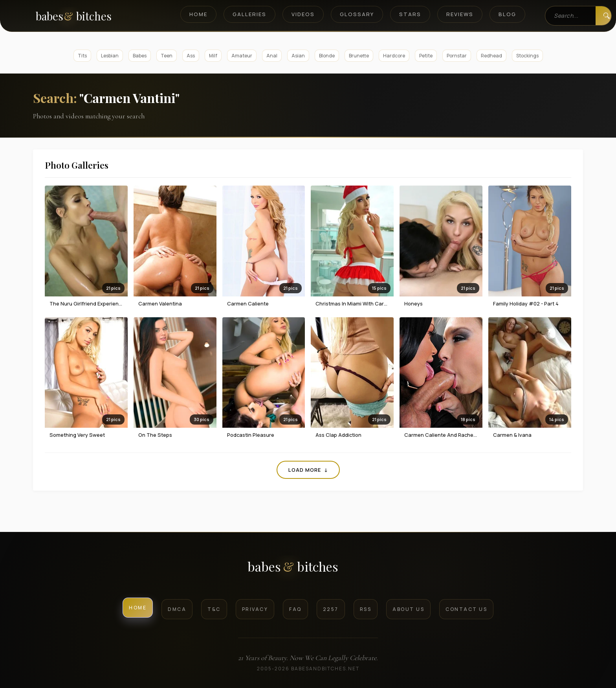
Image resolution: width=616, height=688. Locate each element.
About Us (408, 609)
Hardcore (394, 56)
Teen (167, 56)
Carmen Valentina (160, 304)
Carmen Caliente (248, 304)
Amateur (242, 56)
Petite (426, 56)
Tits (82, 56)
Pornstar (457, 56)
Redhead (491, 56)
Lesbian (110, 56)
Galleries (249, 14)
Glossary (357, 14)
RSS (366, 609)
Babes (140, 56)
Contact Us (466, 609)
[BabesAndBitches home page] (87, 16)
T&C (214, 609)
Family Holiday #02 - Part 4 (526, 304)
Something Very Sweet (77, 435)
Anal (272, 56)
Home (198, 14)
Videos (303, 14)
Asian (298, 56)
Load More (308, 470)
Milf (213, 56)
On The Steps (155, 435)
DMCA (177, 609)
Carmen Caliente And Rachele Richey (450, 435)
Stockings (527, 56)
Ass (191, 56)
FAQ (295, 609)
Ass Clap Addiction (338, 435)
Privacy (255, 609)
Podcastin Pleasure (251, 435)
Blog (507, 14)
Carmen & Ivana (512, 435)
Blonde (327, 56)
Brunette (359, 56)
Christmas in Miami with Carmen (355, 304)
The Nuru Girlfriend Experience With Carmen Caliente (115, 304)
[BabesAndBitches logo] (308, 569)
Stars (410, 14)
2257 (331, 609)
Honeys (413, 304)
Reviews (460, 14)
